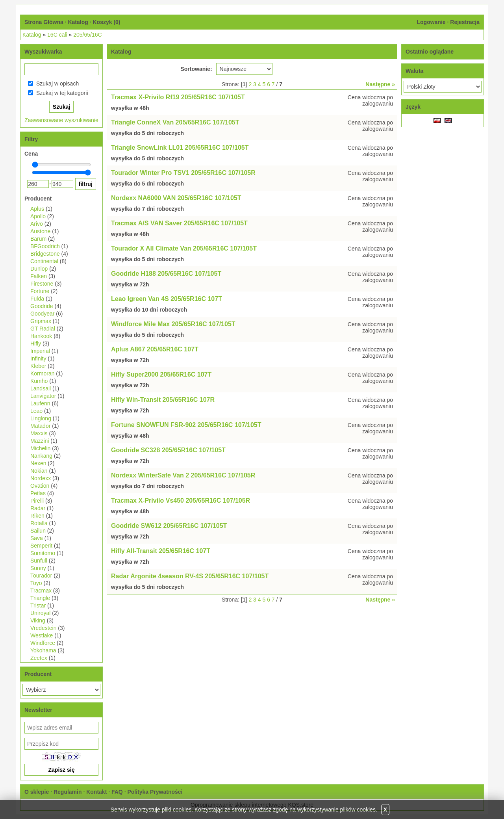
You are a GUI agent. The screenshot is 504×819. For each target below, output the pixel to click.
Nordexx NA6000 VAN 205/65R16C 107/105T (176, 198)
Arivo (37, 224)
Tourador (41, 576)
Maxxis (39, 433)
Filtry (31, 139)
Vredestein (43, 628)
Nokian (39, 471)
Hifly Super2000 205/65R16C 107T (161, 374)
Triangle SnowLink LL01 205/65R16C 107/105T (180, 148)
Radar (38, 508)
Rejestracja (465, 22)
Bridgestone (45, 254)
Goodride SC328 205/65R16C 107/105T (168, 450)
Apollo (38, 216)
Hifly (36, 344)
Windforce (43, 643)
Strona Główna (44, 22)
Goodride (42, 306)
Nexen (38, 463)
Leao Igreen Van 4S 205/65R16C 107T (167, 299)
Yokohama (43, 650)
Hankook (41, 336)
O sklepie (37, 792)
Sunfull (39, 561)
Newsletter (38, 710)
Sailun (38, 531)
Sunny (38, 568)
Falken (39, 276)
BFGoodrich (45, 246)
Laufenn (40, 403)
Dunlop (39, 269)
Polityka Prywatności (155, 792)
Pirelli (37, 501)
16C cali (57, 35)
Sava (37, 538)
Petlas (38, 493)
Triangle (40, 598)
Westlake (42, 635)
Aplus (37, 209)
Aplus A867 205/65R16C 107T (155, 349)
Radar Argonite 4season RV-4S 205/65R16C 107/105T (190, 576)
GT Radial (43, 329)
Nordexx (41, 478)
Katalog (78, 22)
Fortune (40, 291)
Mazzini (40, 441)
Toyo (36, 583)
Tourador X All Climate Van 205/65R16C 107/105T (184, 248)
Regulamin (68, 792)
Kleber (38, 366)
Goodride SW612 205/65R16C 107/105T (169, 526)
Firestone (42, 284)
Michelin (40, 448)
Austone (40, 231)
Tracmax (41, 591)
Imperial (40, 351)
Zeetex (39, 658)
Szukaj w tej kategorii (62, 93)
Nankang (41, 456)
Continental (44, 261)
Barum (38, 239)
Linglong (41, 418)
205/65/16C (87, 35)
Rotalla (39, 523)
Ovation (40, 486)
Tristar (38, 605)
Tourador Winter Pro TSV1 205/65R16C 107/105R (183, 173)
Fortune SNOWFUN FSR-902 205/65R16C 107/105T (186, 425)
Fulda (37, 299)
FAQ (117, 792)
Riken (37, 516)
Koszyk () (106, 22)
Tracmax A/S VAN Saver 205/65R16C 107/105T (179, 223)
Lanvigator (43, 396)
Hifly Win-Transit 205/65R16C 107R (163, 400)
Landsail (41, 388)
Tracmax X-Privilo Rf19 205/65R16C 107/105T (178, 97)
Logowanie (431, 22)
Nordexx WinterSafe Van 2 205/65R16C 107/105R (183, 475)
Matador (40, 426)
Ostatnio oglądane (430, 52)
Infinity (38, 358)
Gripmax (41, 321)
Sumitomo (43, 553)
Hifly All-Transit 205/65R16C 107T (161, 551)
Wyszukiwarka (43, 52)
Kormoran (42, 373)
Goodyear (42, 314)
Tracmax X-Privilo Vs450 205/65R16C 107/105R (181, 500)
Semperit (41, 546)
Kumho (39, 381)
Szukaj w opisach (57, 84)
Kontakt (96, 792)
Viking (38, 620)
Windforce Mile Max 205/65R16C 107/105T (173, 324)
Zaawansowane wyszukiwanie (61, 120)
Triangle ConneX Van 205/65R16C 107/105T (175, 122)
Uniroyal (40, 613)
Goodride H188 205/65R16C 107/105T (166, 274)
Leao (36, 411)
